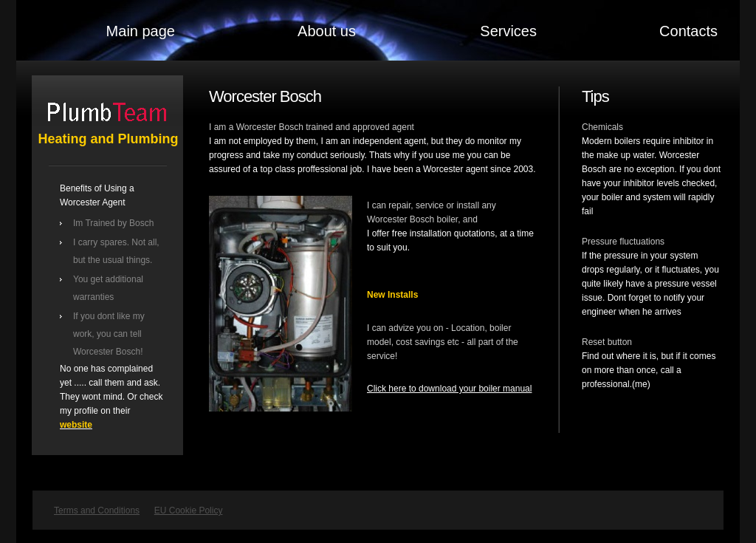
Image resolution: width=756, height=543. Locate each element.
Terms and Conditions (97, 510)
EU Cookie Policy (189, 510)
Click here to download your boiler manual (449, 389)
